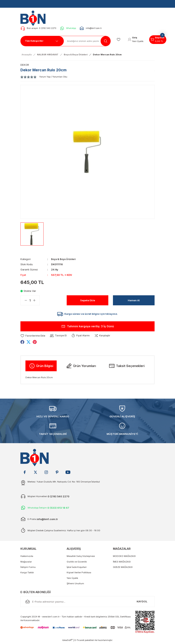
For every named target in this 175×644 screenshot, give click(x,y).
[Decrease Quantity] (24, 300)
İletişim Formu (28, 568)
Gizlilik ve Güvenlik (77, 563)
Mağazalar (26, 563)
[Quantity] (30, 300)
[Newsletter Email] (87, 603)
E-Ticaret (79, 641)
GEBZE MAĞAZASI (123, 568)
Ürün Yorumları (81, 367)
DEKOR (25, 65)
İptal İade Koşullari (77, 568)
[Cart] (160, 40)
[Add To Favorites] (33, 337)
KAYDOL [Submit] (142, 603)
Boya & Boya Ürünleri (64, 259)
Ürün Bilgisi (41, 367)
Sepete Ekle (88, 300)
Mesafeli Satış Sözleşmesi (81, 557)
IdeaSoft (67, 641)
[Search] (87, 41)
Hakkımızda (27, 557)
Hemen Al (134, 300)
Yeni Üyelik (72, 579)
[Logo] (34, 18)
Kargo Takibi (27, 574)
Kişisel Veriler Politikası (79, 574)
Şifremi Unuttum (75, 585)
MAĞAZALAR (122, 550)
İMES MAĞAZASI (122, 563)
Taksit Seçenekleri (127, 367)
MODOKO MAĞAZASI (124, 557)
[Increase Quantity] (36, 300)
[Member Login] (137, 40)
